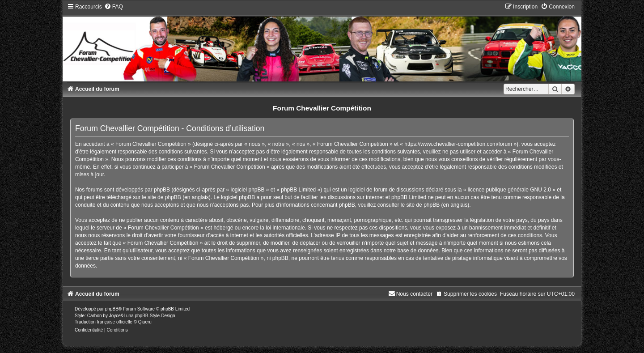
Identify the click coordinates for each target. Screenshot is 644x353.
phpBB (112, 309)
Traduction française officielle (104, 322)
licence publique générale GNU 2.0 (509, 190)
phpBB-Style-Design (155, 316)
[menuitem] (114, 7)
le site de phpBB (161, 197)
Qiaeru (145, 322)
